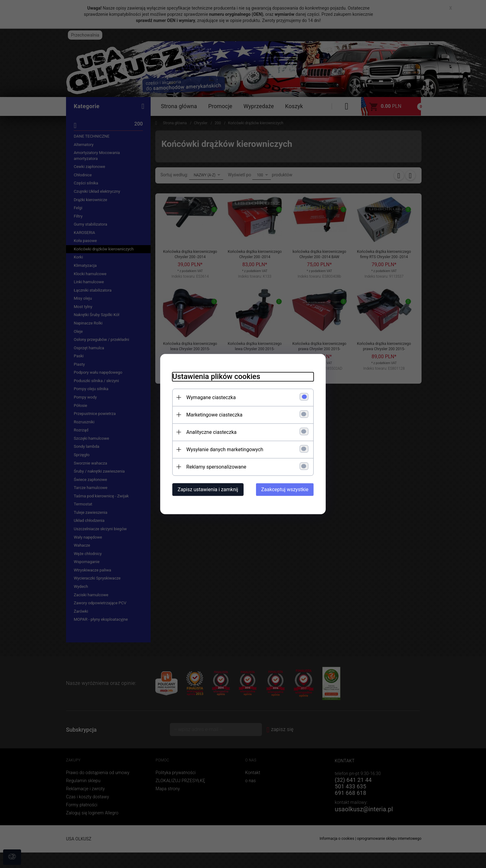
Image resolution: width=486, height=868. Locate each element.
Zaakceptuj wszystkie (285, 489)
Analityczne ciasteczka (211, 432)
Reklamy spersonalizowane (216, 467)
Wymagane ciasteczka (210, 397)
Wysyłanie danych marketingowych (224, 449)
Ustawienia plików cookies (216, 377)
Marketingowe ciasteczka (214, 415)
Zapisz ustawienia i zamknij (207, 489)
